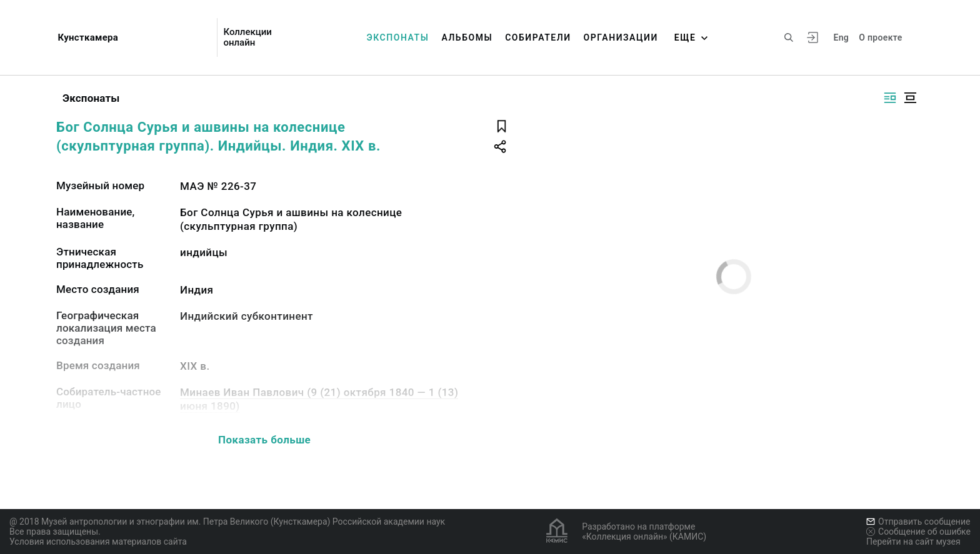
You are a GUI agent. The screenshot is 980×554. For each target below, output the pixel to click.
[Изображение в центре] (910, 98)
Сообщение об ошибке (918, 532)
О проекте (880, 37)
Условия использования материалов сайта (98, 542)
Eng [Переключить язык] (841, 37)
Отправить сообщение (918, 522)
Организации (621, 37)
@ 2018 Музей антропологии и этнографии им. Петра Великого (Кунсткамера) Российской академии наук (227, 522)
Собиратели (538, 37)
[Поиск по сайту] (789, 37)
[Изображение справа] (890, 98)
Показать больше (264, 440)
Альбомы (467, 37)
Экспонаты (398, 37)
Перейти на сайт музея (913, 542)
